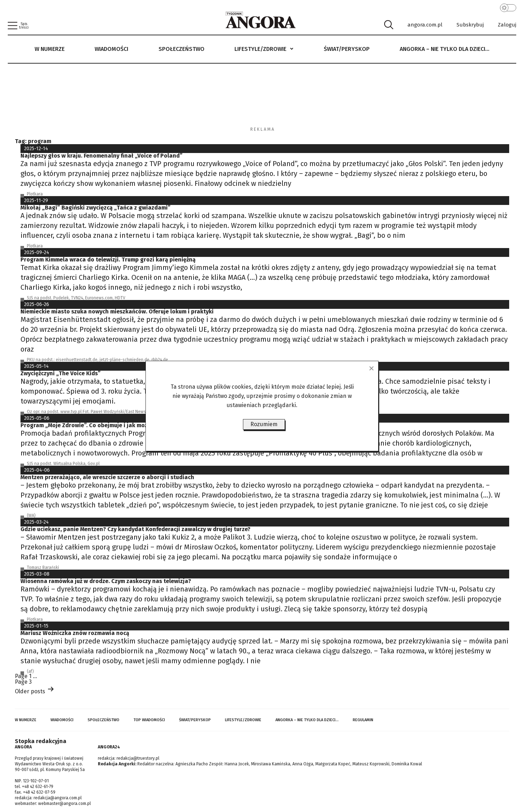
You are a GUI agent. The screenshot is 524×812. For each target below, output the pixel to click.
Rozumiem (264, 424)
